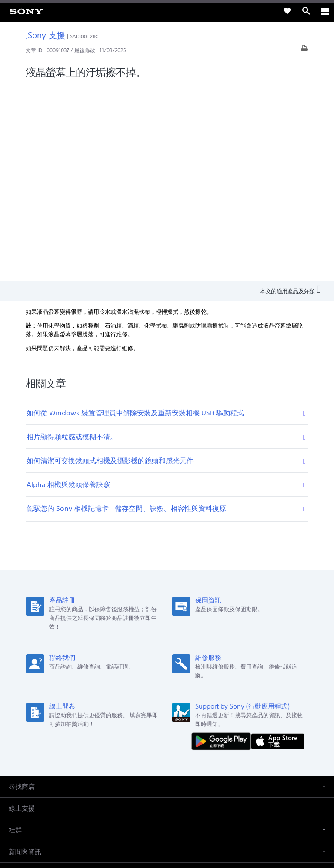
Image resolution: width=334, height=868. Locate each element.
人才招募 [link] (194, 734)
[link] (26, 11)
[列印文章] (304, 50)
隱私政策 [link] (167, 817)
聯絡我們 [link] (224, 734)
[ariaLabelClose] (325, 11)
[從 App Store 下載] (278, 545)
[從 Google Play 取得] (223, 545)
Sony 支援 (45, 35)
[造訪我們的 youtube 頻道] (176, 755)
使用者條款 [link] (167, 807)
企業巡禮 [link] (163, 734)
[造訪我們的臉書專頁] (158, 755)
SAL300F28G (84, 36)
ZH (38, 690)
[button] (167, 591)
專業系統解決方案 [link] (121, 734)
